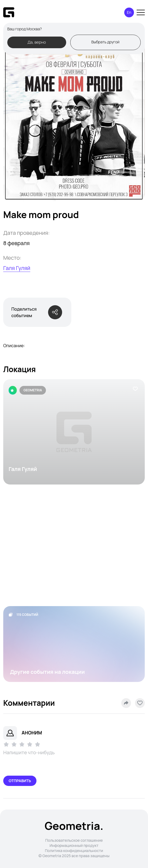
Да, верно (37, 42)
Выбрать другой (105, 42)
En (129, 12)
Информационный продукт (74, 845)
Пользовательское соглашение (74, 840)
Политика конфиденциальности (74, 851)
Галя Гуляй (17, 268)
